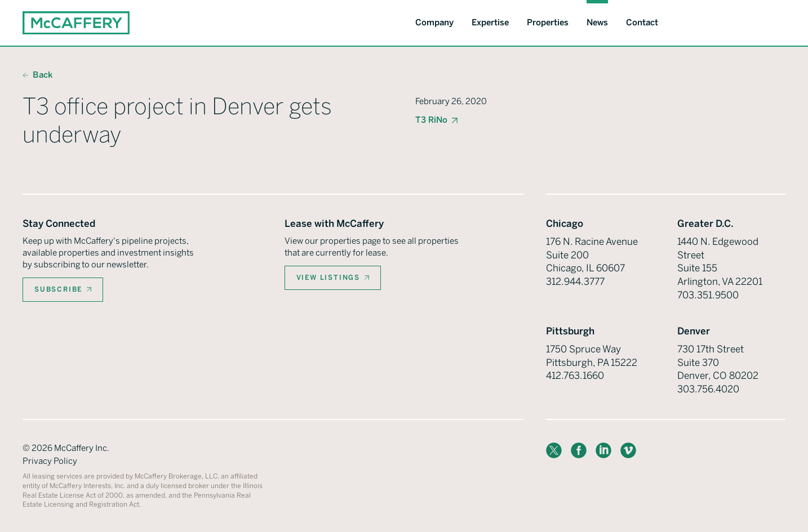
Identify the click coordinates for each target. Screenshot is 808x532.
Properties (548, 23)
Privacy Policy (50, 461)
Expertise (490, 23)
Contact (642, 23)
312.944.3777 (575, 281)
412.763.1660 (575, 375)
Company (434, 23)
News (597, 23)
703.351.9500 (708, 295)
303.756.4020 (708, 389)
